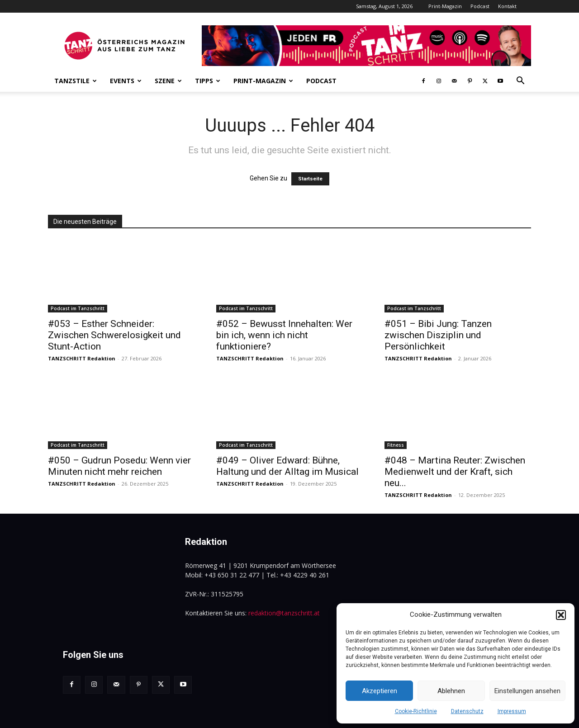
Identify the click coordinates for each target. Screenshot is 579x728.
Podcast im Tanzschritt (78, 308)
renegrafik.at (203, 703)
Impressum (512, 711)
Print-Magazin (445, 6)
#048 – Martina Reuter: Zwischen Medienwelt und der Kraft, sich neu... (455, 472)
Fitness (396, 445)
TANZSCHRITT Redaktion (82, 358)
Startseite (310, 179)
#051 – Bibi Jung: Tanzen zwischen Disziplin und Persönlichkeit (438, 335)
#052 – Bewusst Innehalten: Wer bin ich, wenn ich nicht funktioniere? (284, 335)
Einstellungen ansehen (527, 691)
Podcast (480, 6)
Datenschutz (467, 711)
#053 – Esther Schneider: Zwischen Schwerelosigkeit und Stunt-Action (114, 335)
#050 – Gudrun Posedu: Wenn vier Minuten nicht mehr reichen (119, 466)
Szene (168, 81)
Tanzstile (76, 81)
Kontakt (507, 6)
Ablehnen (451, 691)
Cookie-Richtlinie (416, 711)
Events (126, 81)
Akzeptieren (380, 691)
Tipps (208, 81)
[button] (561, 615)
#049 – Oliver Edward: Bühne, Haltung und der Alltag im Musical (287, 466)
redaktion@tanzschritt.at (284, 613)
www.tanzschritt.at (114, 703)
